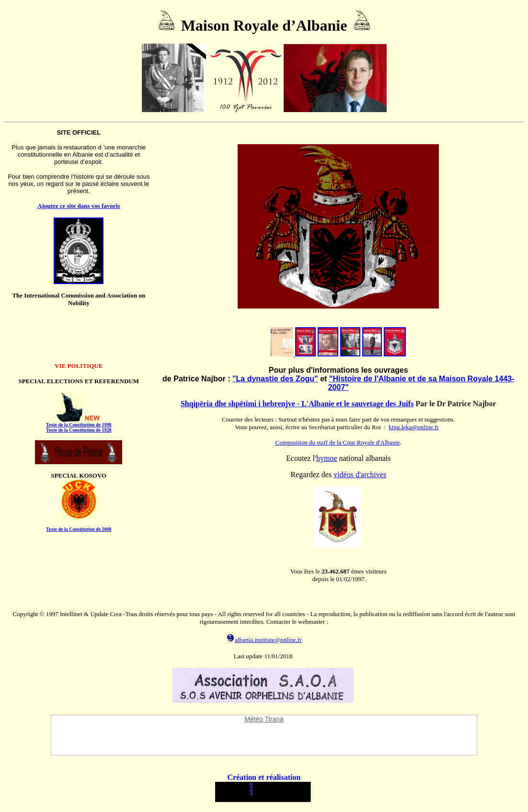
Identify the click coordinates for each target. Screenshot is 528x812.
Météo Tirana (264, 719)
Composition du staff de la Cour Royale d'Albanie (338, 442)
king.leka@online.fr (413, 427)
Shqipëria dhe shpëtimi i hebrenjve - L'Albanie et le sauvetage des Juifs (297, 404)
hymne (327, 458)
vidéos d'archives (360, 475)
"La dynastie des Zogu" (275, 379)
